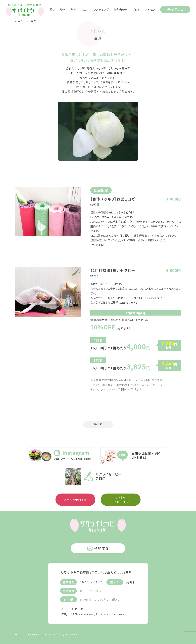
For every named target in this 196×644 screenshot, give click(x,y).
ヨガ (84, 9)
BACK (98, 424)
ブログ (136, 9)
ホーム (19, 21)
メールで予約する (75, 500)
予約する (98, 548)
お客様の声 (121, 9)
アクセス (150, 9)
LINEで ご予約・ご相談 (121, 500)
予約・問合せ (175, 9)
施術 (74, 9)
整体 (63, 9)
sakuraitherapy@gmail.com (102, 599)
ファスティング (100, 9)
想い (53, 9)
